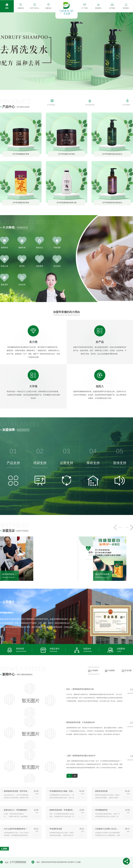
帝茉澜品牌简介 (7, 613)
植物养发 (21, 8)
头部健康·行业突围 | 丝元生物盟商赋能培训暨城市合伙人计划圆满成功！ (108, 829)
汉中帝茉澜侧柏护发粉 (21, 154)
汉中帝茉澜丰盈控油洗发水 (112, 154)
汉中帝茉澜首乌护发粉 (66, 154)
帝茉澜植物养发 (101, 810)
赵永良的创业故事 (9, 574)
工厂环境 (84, 8)
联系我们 (126, 8)
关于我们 (112, 8)
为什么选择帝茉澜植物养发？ (15, 829)
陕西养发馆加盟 (101, 791)
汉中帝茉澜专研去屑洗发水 (112, 203)
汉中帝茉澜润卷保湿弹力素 (66, 203)
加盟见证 (48, 8)
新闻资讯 (98, 8)
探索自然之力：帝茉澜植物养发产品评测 (16, 810)
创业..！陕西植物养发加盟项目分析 (79, 689)
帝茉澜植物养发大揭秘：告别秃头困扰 (62, 791)
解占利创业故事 (102, 574)
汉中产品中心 (35, 8)
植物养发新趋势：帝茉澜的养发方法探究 (62, 810)
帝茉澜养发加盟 (56, 829)
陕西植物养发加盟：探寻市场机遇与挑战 (16, 791)
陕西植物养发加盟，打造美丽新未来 (80, 722)
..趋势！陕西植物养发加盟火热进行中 (80, 756)
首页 (7, 8)
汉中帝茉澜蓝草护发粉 (21, 203)
